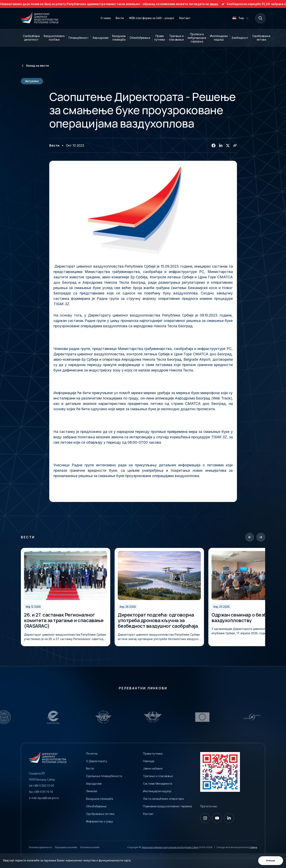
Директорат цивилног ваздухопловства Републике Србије (170, 847)
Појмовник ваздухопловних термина (167, 806)
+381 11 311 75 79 (43, 792)
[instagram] (205, 818)
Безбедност (240, 38)
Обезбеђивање (140, 38)
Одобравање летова (261, 38)
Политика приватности (40, 847)
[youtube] (217, 818)
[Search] (260, 18)
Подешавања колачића (66, 847)
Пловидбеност (79, 38)
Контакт (185, 18)
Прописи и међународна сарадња (197, 38)
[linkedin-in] (229, 818)
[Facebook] (214, 145)
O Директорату (97, 761)
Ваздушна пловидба (119, 38)
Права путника (160, 38)
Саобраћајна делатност (31, 38)
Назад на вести (35, 66)
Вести (120, 18)
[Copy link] (235, 145)
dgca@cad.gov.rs (48, 798)
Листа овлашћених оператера (163, 799)
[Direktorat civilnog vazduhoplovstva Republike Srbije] (40, 18)
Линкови (92, 791)
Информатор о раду (100, 821)
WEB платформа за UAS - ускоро (152, 18)
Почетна (92, 754)
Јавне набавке (153, 769)
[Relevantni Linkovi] (20, 717)
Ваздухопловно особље (54, 38)
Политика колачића (90, 847)
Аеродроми (100, 38)
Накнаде (149, 761)
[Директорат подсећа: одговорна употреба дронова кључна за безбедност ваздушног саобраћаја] (159, 576)
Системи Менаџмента (158, 784)
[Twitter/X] (228, 145)
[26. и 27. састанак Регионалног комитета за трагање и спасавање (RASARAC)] (66, 576)
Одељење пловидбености (104, 776)
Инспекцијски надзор (219, 38)
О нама (106, 18)
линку (221, 4)
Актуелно (32, 81)
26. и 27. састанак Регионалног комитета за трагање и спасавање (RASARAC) (64, 620)
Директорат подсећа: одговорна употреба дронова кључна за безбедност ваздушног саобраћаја (158, 620)
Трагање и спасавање (176, 38)
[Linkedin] (221, 145)
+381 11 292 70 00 (43, 786)
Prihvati (271, 861)
